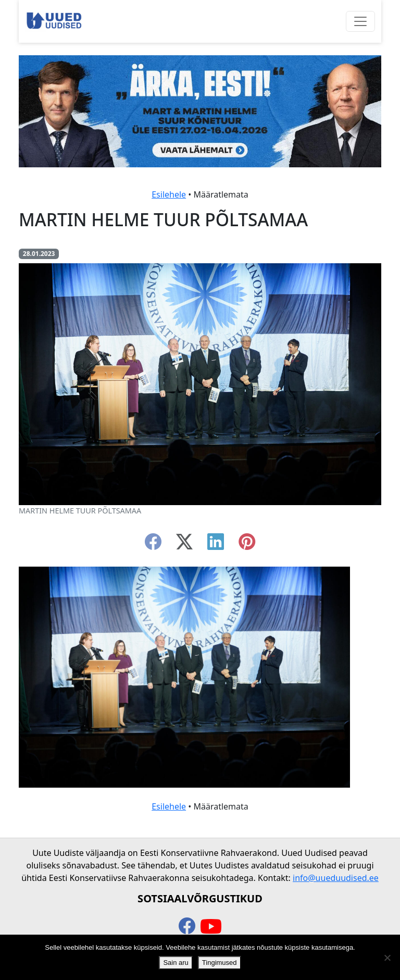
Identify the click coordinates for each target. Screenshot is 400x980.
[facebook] (153, 545)
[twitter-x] (184, 545)
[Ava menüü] (360, 21)
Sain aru (176, 963)
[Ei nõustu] (387, 958)
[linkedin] (216, 545)
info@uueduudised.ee (336, 878)
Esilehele (169, 194)
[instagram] (247, 545)
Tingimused (220, 963)
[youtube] (211, 927)
